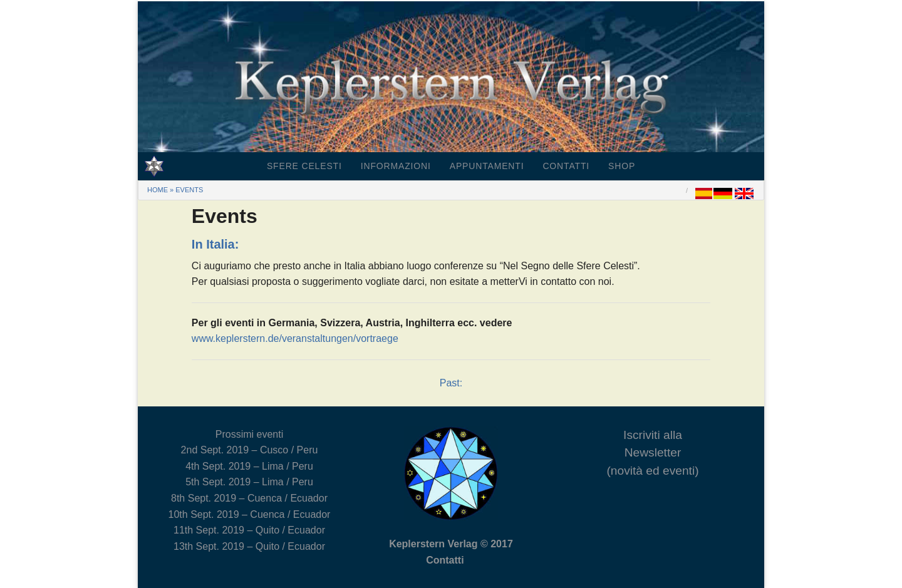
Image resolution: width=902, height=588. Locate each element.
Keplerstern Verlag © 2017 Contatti (451, 552)
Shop (622, 166)
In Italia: (215, 244)
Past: (451, 383)
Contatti (566, 166)
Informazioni (396, 166)
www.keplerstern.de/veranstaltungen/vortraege (295, 338)
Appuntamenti (487, 166)
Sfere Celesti (304, 166)
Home (158, 190)
